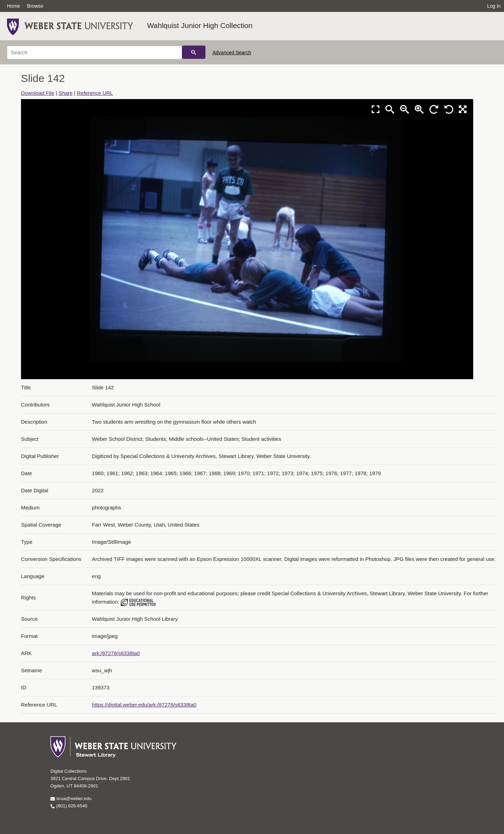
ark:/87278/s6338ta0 (116, 653)
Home (13, 6)
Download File (38, 93)
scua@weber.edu (71, 798)
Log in (494, 6)
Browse (35, 6)
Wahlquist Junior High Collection (200, 25)
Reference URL (95, 93)
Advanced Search (232, 53)
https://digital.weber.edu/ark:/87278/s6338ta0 (144, 705)
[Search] (94, 53)
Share (65, 93)
